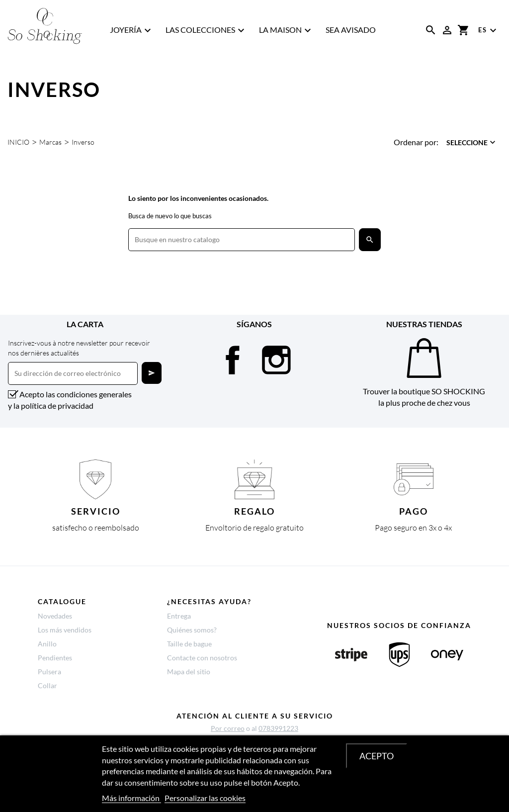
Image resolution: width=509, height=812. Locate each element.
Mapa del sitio (189, 672)
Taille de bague (189, 644)
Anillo (47, 644)
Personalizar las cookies (205, 798)
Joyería (132, 30)
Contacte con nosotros (202, 658)
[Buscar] (242, 240)
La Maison (286, 30)
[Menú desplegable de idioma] (489, 30)
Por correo (228, 728)
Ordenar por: (416, 142)
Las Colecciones (206, 30)
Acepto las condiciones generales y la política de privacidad (70, 400)
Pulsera (49, 672)
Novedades (55, 616)
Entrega (179, 616)
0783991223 (278, 728)
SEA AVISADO (351, 30)
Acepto (377, 756)
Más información (131, 798)
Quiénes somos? (192, 630)
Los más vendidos (65, 630)
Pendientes (55, 658)
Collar (47, 685)
